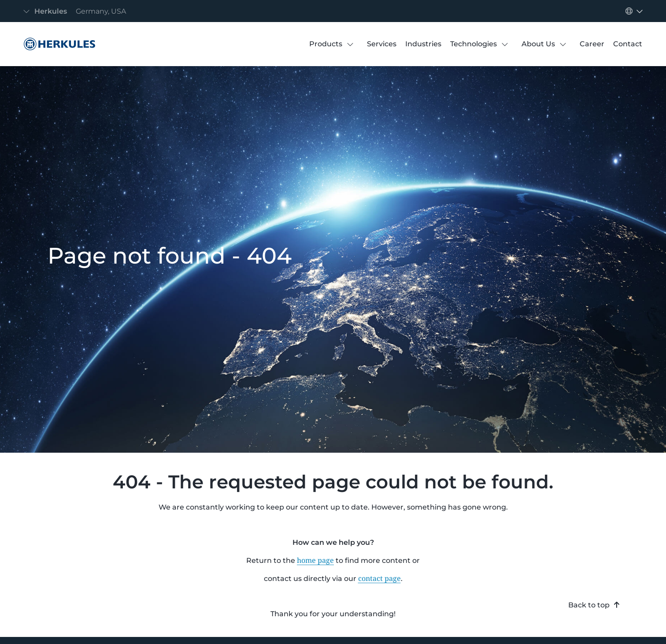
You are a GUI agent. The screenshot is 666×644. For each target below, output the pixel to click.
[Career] (592, 44)
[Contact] (628, 44)
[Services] (382, 44)
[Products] (326, 44)
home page (315, 560)
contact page (379, 578)
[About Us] (538, 44)
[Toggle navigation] (77, 11)
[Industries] (423, 44)
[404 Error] (57, 44)
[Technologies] (474, 44)
